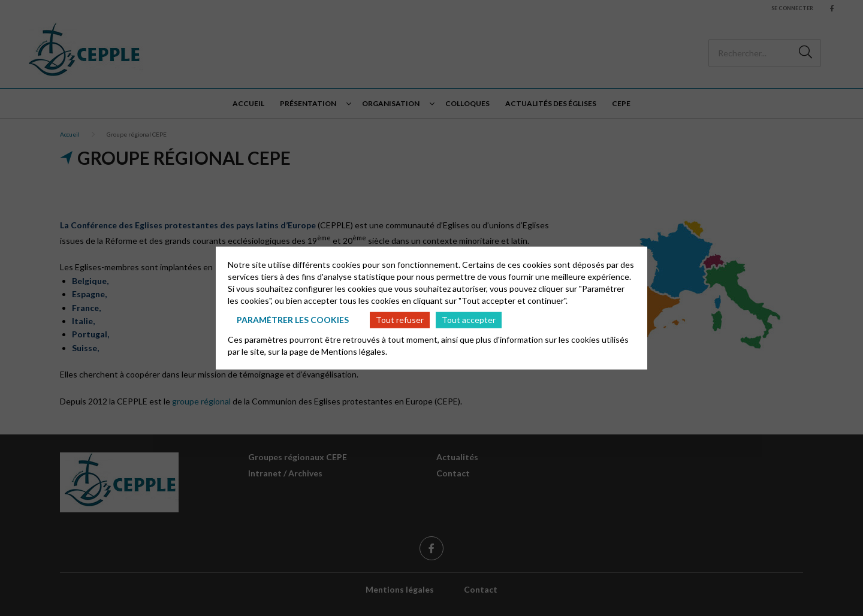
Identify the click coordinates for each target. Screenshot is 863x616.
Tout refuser (400, 320)
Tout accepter (469, 320)
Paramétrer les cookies (293, 320)
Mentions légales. (354, 351)
